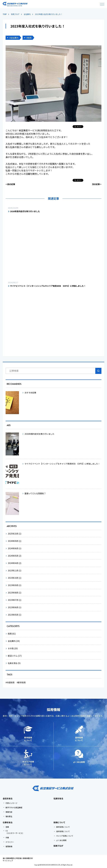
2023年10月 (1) (15, 578)
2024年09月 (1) (15, 541)
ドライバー (10, 842)
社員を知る (58, 798)
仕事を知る (8, 822)
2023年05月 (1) (15, 615)
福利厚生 (9, 816)
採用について (59, 822)
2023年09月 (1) (15, 585)
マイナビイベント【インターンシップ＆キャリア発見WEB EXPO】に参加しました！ (48, 286)
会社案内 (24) (14, 641)
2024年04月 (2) (15, 563)
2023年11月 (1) (15, 570)
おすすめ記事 (30, 393)
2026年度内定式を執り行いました (25, 211)
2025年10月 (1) (15, 534)
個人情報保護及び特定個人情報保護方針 (18, 858)
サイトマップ (8, 861)
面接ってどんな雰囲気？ (35, 493)
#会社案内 (14, 38)
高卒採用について (63, 831)
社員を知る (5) (14, 663)
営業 (7, 827)
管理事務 (9, 846)
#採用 (29, 38)
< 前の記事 (10, 184)
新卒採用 (22, 682)
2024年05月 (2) (15, 556)
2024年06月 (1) (15, 548)
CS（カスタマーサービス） (15, 832)
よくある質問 (61, 840)
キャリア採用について (65, 836)
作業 (7, 837)
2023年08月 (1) (15, 593)
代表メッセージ (11, 803)
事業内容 (9, 812)
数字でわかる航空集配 (14, 807)
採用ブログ (58, 846)
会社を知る (8, 798)
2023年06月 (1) (15, 607)
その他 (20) (13, 648)
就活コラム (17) (15, 656)
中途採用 (11, 682)
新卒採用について (63, 827)
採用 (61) (12, 634)
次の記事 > (97, 184)
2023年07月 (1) (15, 600)
